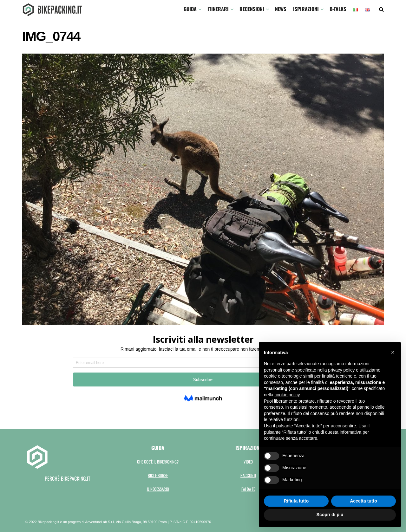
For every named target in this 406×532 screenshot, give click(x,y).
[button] (393, 352)
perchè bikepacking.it (68, 478)
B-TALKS (338, 9)
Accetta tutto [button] (363, 501)
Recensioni (252, 9)
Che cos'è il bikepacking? (158, 462)
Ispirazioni (306, 9)
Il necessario (158, 489)
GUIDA (190, 9)
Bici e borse (158, 475)
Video (248, 462)
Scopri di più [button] (330, 515)
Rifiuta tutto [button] (296, 501)
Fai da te (248, 489)
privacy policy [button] (341, 370)
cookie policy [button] (287, 395)
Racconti (248, 475)
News (281, 9)
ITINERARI (218, 9)
